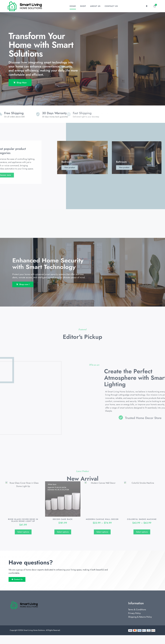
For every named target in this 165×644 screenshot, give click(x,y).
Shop (83, 6)
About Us (95, 6)
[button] (147, 6)
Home (73, 6)
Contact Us (111, 6)
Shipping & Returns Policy (140, 626)
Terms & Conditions (137, 618)
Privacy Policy (134, 622)
